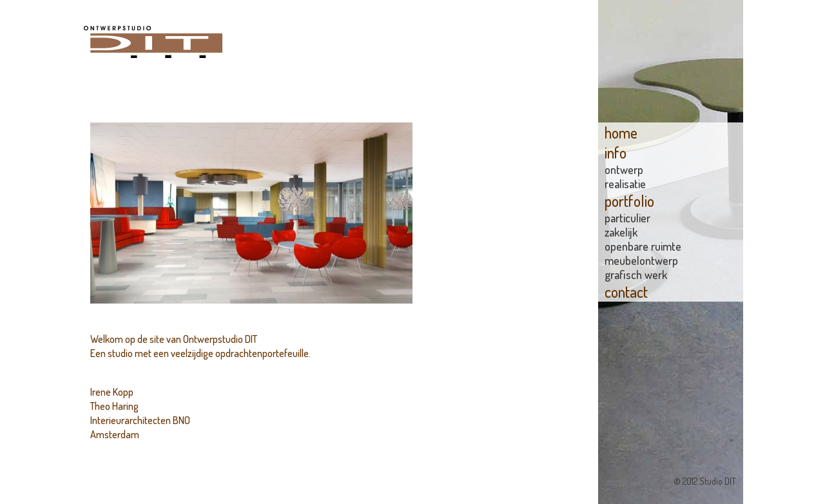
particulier (627, 218)
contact (626, 292)
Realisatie (625, 184)
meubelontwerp (641, 260)
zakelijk (621, 232)
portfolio (629, 201)
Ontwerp (624, 170)
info (616, 152)
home (621, 132)
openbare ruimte (643, 246)
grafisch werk (636, 275)
